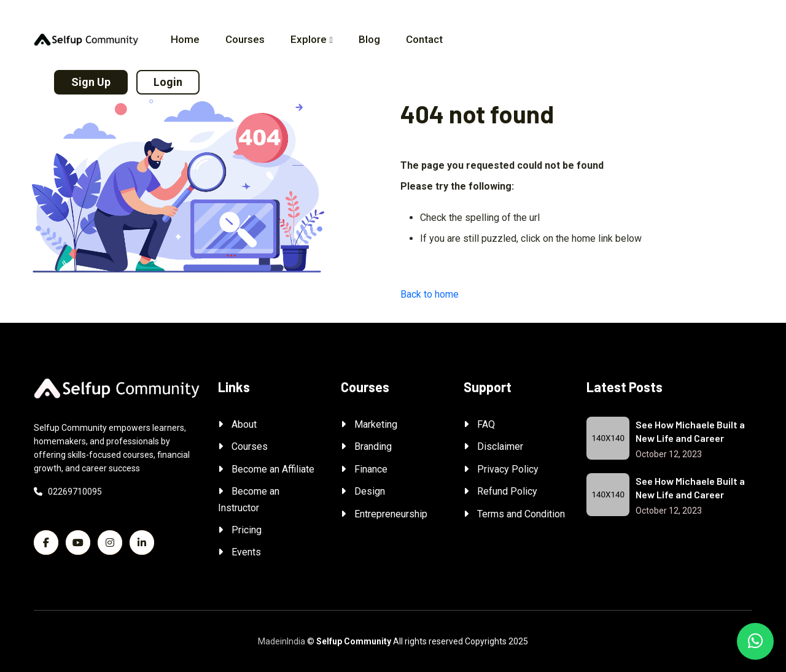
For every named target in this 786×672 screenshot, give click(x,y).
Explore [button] (309, 39)
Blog (369, 39)
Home (185, 39)
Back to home (430, 294)
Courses (245, 39)
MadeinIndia (282, 641)
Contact (424, 39)
